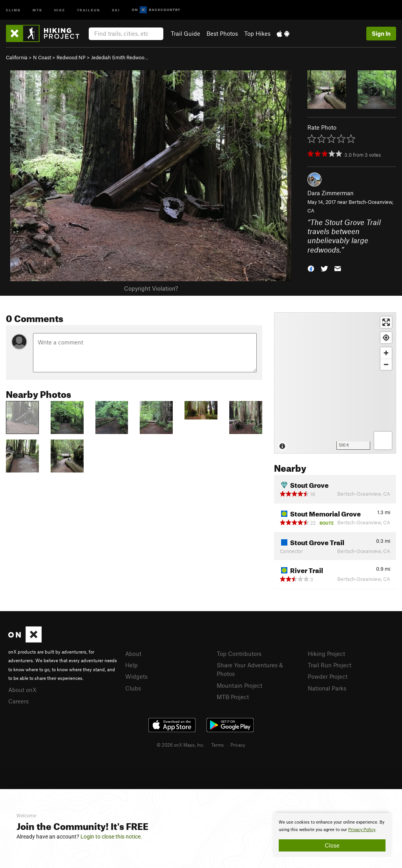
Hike (60, 10)
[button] (311, 268)
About (133, 654)
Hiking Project (326, 654)
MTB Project (233, 697)
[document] (332, 835)
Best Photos (222, 33)
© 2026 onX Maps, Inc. (181, 745)
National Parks (327, 688)
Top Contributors (239, 654)
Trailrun (89, 10)
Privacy (238, 745)
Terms (217, 745)
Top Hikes (257, 33)
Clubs (133, 688)
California (17, 57)
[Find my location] (386, 338)
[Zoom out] (386, 364)
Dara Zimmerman (331, 193)
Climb (13, 10)
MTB (37, 10)
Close (332, 845)
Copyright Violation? (151, 288)
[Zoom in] (386, 353)
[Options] (383, 440)
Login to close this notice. (111, 837)
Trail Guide (185, 33)
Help (132, 665)
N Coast (42, 57)
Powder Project (328, 676)
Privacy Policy (362, 830)
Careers (18, 701)
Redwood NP (71, 57)
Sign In (381, 33)
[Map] (335, 383)
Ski (116, 10)
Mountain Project (239, 685)
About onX (22, 690)
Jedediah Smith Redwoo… (120, 57)
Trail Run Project (330, 665)
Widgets (136, 676)
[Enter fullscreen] (386, 322)
